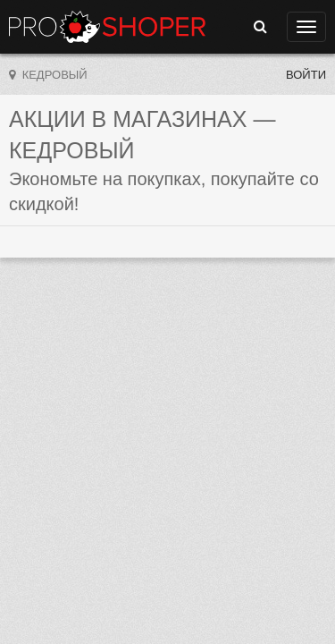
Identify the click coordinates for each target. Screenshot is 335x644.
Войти (306, 75)
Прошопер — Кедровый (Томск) (107, 27)
